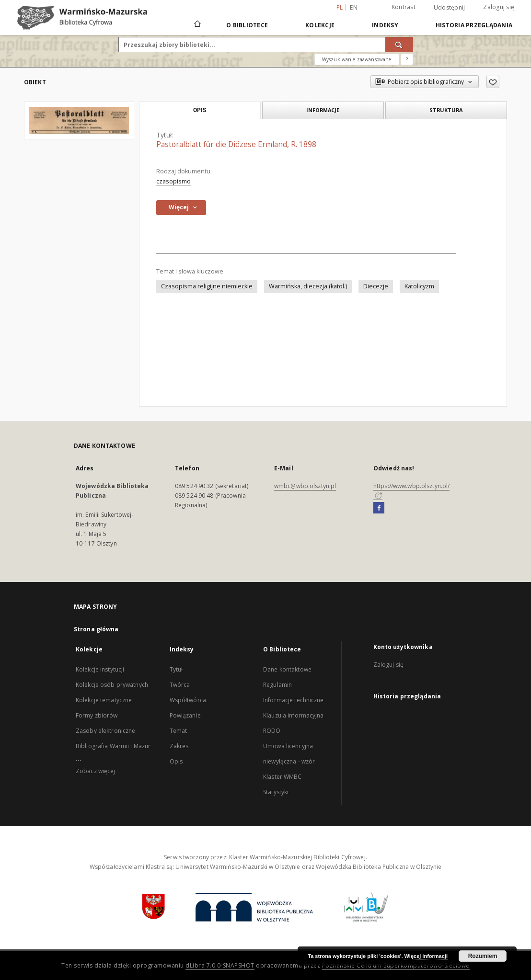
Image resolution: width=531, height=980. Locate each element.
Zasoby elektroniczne (105, 731)
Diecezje (376, 286)
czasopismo (173, 181)
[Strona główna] (197, 25)
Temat (179, 731)
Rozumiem (483, 956)
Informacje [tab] (323, 110)
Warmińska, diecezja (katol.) (308, 286)
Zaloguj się (499, 7)
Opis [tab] (200, 110)
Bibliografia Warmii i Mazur (113, 746)
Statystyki (276, 792)
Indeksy (385, 25)
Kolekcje (320, 25)
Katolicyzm (419, 286)
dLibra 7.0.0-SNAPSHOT (220, 965)
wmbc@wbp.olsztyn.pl (305, 486)
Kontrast (404, 7)
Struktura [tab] (446, 110)
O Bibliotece (247, 25)
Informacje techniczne (294, 700)
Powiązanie (185, 715)
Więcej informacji (426, 956)
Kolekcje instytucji (100, 669)
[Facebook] (379, 508)
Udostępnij (450, 8)
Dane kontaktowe (287, 669)
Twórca (180, 685)
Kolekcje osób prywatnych (112, 685)
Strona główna (96, 629)
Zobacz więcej (96, 771)
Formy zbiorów (97, 715)
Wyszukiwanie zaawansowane (357, 59)
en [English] (354, 7)
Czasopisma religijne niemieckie (207, 286)
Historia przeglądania (474, 25)
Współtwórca (188, 700)
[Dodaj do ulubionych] (493, 82)
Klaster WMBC (282, 777)
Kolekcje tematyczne (104, 700)
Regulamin (277, 685)
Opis (176, 761)
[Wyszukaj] (399, 45)
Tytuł (176, 669)
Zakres (179, 746)
